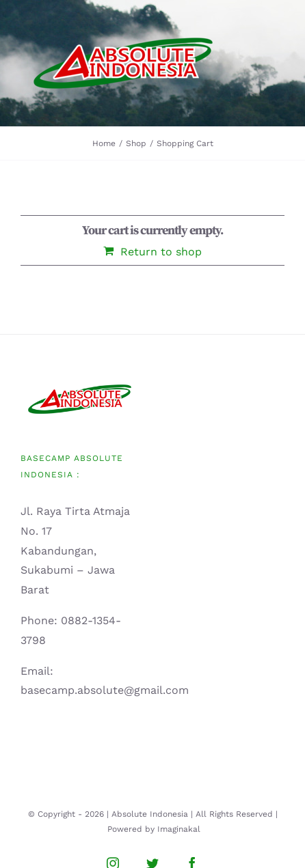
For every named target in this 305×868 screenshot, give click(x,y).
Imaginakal (179, 829)
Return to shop (161, 252)
